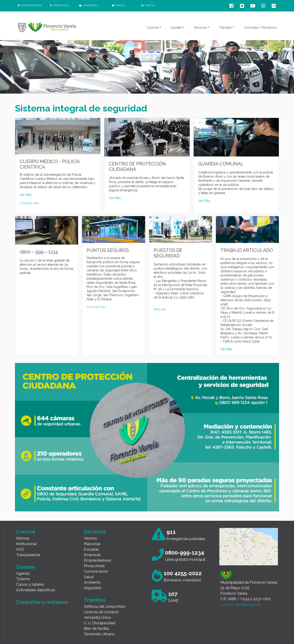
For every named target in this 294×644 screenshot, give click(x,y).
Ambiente (92, 582)
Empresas (92, 555)
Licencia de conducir (101, 612)
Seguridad (92, 588)
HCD (20, 549)
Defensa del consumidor (105, 606)
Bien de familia (96, 629)
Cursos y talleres (30, 584)
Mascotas (92, 544)
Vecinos (90, 538)
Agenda (23, 573)
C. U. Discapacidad (100, 623)
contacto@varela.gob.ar (241, 604)
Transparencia (28, 555)
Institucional (26, 544)
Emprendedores (98, 560)
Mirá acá (160, 309)
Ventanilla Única (97, 618)
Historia (23, 538)
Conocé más (29, 203)
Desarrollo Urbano (99, 634)
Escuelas (91, 549)
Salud (89, 577)
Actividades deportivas (36, 590)
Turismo (23, 579)
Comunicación (96, 571)
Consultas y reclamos (42, 602)
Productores (94, 566)
